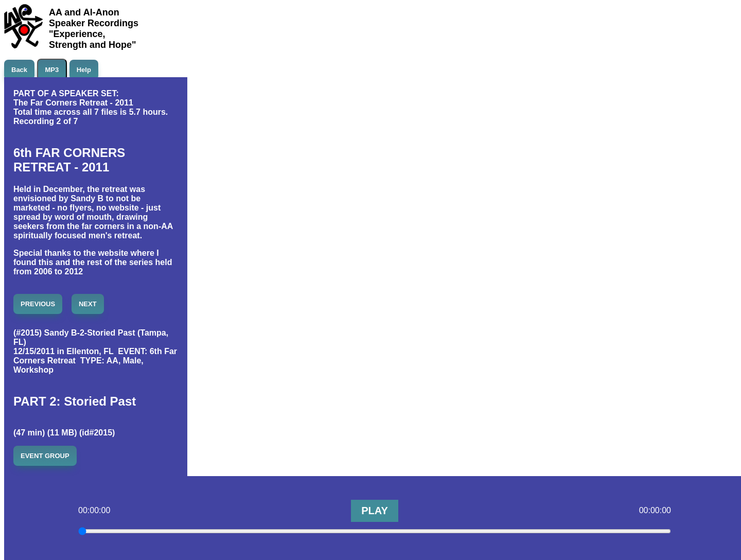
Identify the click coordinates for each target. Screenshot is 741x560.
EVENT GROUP (45, 456)
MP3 (52, 70)
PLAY (375, 511)
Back (19, 70)
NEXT (88, 304)
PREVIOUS (38, 304)
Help (84, 70)
